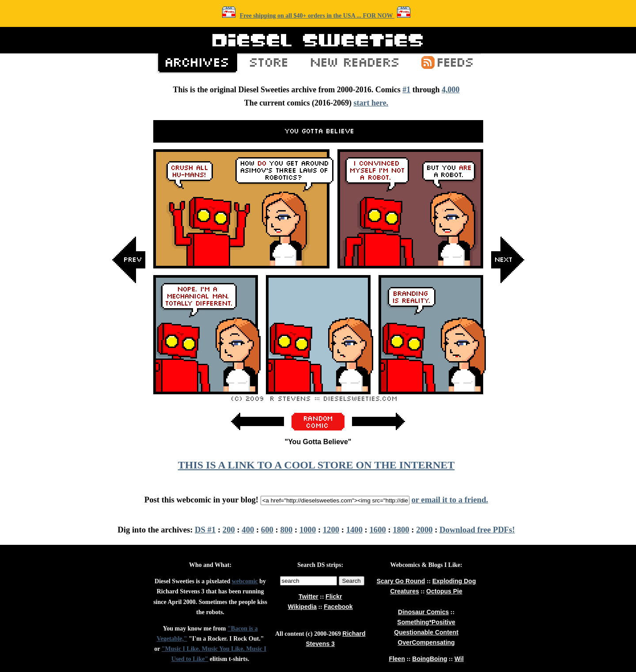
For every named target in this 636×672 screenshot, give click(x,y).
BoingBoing (430, 659)
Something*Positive (426, 622)
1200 (331, 530)
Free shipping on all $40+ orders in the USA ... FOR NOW (317, 16)
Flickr (334, 596)
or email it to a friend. (450, 500)
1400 (354, 530)
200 (229, 530)
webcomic (245, 581)
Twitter (309, 596)
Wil (459, 659)
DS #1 (205, 530)
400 (248, 530)
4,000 (451, 90)
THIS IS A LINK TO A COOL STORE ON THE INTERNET (316, 465)
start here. (371, 103)
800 (286, 530)
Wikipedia (302, 607)
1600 (378, 530)
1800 (401, 530)
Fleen (397, 659)
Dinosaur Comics (423, 612)
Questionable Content (426, 632)
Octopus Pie (444, 591)
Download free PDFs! (477, 530)
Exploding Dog (454, 581)
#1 (406, 90)
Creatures (404, 591)
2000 (424, 530)
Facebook (338, 607)
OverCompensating (426, 642)
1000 (308, 530)
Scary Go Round (401, 581)
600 (267, 530)
